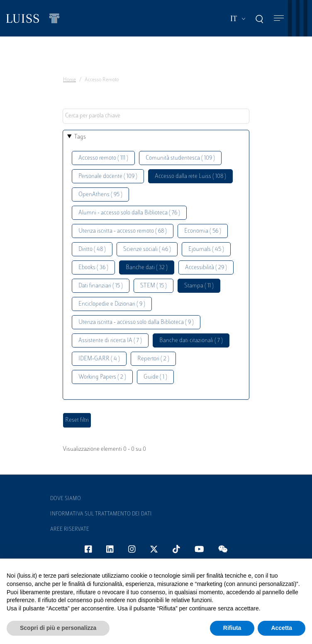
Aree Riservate (70, 530)
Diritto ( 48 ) (92, 249)
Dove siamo (66, 499)
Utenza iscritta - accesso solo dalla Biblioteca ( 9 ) (136, 322)
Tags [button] (80, 137)
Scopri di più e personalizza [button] (58, 628)
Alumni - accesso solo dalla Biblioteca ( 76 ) (129, 213)
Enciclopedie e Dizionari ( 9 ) (112, 304)
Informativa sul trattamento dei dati (101, 514)
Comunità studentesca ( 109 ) (180, 158)
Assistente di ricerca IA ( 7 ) (110, 341)
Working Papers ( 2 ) (102, 377)
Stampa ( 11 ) (199, 286)
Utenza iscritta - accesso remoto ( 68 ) (123, 231)
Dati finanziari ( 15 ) (101, 286)
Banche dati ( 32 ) (147, 268)
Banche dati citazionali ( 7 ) (191, 341)
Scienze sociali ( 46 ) (147, 249)
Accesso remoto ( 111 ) (103, 158)
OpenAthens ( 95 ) (100, 195)
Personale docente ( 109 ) (108, 176)
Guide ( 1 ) (155, 377)
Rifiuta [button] (232, 628)
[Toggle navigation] (279, 18)
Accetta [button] (282, 628)
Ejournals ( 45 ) (206, 249)
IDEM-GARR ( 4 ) (99, 359)
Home (69, 80)
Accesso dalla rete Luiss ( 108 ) (190, 176)
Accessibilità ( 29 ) (206, 268)
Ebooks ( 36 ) (93, 268)
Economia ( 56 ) (203, 231)
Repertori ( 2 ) (153, 359)
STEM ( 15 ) (154, 286)
